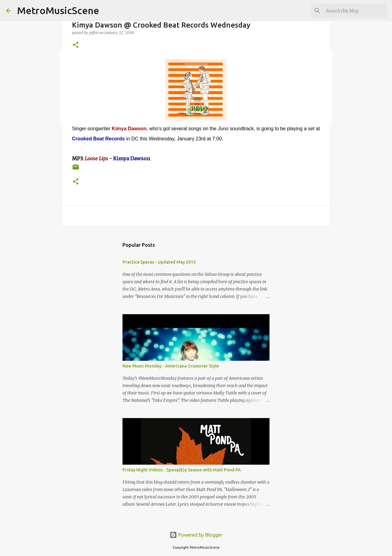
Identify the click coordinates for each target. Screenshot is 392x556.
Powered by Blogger (196, 535)
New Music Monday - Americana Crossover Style (171, 366)
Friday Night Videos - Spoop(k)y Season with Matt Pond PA (182, 470)
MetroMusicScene (58, 10)
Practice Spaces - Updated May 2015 (159, 262)
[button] (76, 45)
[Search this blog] (355, 11)
